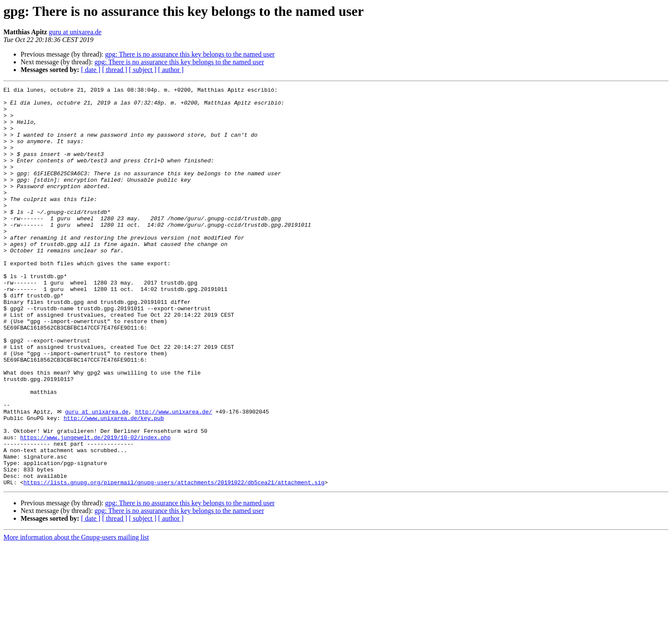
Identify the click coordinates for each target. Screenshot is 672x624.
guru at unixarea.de (75, 32)
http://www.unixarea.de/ (173, 477)
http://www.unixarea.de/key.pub (114, 484)
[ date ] (91, 70)
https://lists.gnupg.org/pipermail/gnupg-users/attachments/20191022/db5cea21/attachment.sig (174, 561)
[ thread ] (115, 70)
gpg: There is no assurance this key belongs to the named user (190, 54)
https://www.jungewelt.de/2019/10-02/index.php (95, 507)
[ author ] (171, 70)
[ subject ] (143, 70)
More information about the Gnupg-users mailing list (76, 616)
